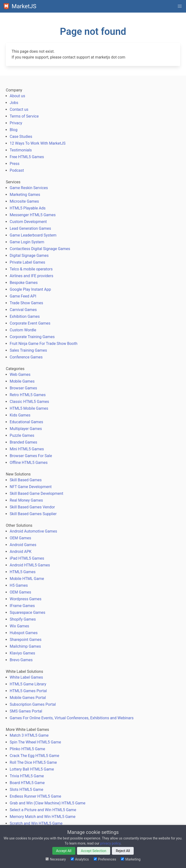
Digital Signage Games (29, 256)
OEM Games (20, 538)
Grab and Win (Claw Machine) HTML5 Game (48, 803)
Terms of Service (24, 116)
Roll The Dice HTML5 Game (33, 762)
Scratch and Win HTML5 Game (36, 823)
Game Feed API (23, 296)
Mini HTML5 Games (27, 449)
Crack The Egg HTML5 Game (34, 756)
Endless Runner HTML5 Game (35, 796)
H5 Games (19, 585)
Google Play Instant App (30, 289)
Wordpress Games (26, 599)
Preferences (105, 859)
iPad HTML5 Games (27, 558)
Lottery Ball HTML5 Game (32, 769)
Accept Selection (94, 851)
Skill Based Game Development (36, 493)
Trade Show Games (26, 303)
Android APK (21, 552)
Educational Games (26, 422)
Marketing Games (25, 195)
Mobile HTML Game (27, 579)
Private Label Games (27, 262)
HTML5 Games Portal (28, 691)
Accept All (64, 851)
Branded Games (23, 442)
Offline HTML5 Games (29, 463)
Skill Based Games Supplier (33, 514)
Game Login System (27, 242)
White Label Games (26, 677)
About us (17, 96)
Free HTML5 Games (27, 157)
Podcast (17, 170)
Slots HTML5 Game (26, 790)
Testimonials (21, 150)
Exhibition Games (25, 316)
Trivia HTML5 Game (27, 776)
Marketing (131, 859)
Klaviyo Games (22, 653)
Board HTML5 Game (27, 783)
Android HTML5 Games (30, 565)
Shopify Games (23, 619)
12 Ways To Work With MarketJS (38, 143)
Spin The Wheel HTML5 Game (35, 742)
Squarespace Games (27, 612)
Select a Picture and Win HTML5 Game (43, 810)
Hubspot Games (24, 633)
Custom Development (28, 222)
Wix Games (19, 626)
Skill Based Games (26, 480)
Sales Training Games (28, 350)
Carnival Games (23, 310)
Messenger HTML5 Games (33, 215)
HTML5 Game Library (28, 684)
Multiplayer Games (26, 429)
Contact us (19, 109)
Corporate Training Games (32, 337)
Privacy (16, 123)
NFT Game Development (31, 487)
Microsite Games (24, 201)
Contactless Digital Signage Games (40, 249)
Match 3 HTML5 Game (29, 735)
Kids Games (20, 415)
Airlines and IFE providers (31, 276)
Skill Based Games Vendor (32, 507)
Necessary (56, 859)
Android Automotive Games (33, 531)
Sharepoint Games (26, 640)
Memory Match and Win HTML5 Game (43, 817)
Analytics (80, 859)
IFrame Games (22, 606)
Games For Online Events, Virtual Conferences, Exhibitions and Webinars (72, 718)
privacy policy (110, 843)
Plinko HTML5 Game (27, 749)
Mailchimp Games (25, 646)
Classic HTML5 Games (29, 402)
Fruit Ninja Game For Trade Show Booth (44, 344)
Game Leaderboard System (33, 235)
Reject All (123, 851)
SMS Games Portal (26, 711)
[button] (180, 6)
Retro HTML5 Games (28, 395)
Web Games (20, 375)
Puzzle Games (22, 435)
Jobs (14, 103)
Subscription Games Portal (33, 704)
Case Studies (21, 137)
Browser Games (23, 388)
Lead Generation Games (30, 228)
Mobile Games (22, 381)
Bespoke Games (24, 283)
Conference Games (26, 357)
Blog (14, 130)
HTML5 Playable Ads (28, 208)
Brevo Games (21, 660)
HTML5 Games (23, 572)
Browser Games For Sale (31, 456)
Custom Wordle (23, 330)
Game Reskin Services (29, 188)
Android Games (23, 545)
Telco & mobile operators (31, 269)
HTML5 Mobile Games (29, 408)
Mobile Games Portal (28, 698)
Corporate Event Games (30, 323)
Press (15, 164)
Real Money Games (26, 500)
